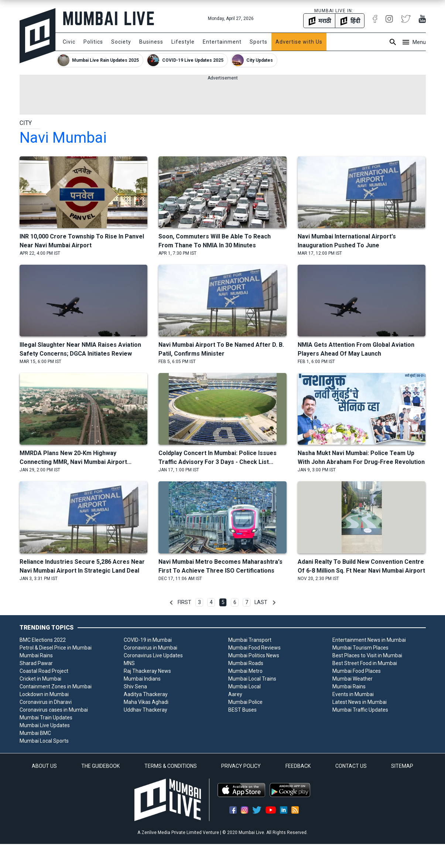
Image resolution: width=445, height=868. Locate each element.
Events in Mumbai (353, 694)
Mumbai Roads (246, 663)
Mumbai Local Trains (252, 679)
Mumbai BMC (35, 733)
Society (121, 42)
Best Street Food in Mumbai (365, 663)
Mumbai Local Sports (44, 741)
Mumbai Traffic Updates (360, 710)
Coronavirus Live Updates (153, 655)
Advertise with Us (299, 42)
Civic (69, 42)
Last (261, 602)
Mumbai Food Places (357, 671)
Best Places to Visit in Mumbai (367, 655)
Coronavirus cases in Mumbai (54, 710)
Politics (93, 42)
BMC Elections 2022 (43, 640)
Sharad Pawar (36, 663)
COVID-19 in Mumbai (148, 640)
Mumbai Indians (142, 679)
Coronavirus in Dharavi (46, 702)
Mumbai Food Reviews (254, 648)
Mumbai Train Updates (46, 718)
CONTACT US (351, 766)
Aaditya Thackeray (146, 694)
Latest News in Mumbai (360, 702)
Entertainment (222, 42)
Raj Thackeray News (147, 671)
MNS (129, 663)
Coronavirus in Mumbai (150, 648)
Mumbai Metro (245, 671)
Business (151, 42)
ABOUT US (44, 766)
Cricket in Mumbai (40, 679)
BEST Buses (242, 710)
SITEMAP (402, 766)
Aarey (235, 694)
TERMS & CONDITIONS (171, 766)
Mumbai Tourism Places (360, 648)
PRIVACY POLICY (241, 766)
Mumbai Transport (250, 640)
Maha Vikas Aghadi (146, 702)
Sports (259, 42)
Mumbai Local (244, 686)
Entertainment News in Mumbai (369, 640)
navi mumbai (63, 138)
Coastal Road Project (44, 671)
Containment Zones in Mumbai (56, 686)
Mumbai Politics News (254, 655)
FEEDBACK (298, 766)
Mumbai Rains (36, 655)
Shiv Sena (135, 686)
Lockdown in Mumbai (44, 694)
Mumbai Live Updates (45, 725)
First (184, 602)
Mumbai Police (245, 702)
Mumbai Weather (352, 679)
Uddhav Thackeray (146, 710)
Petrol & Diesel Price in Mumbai (56, 648)
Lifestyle (183, 42)
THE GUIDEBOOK (100, 766)
